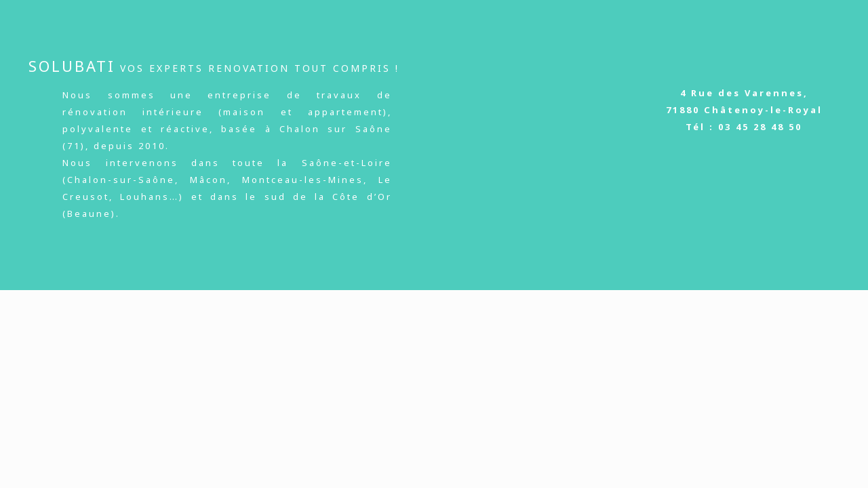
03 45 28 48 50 (760, 127)
